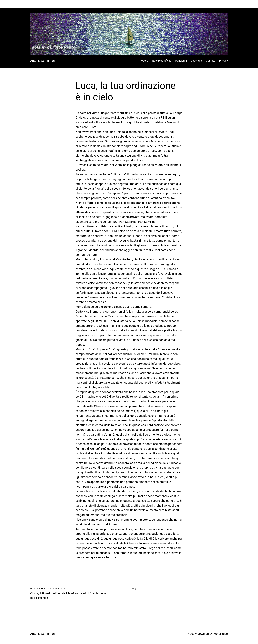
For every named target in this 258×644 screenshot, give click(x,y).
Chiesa (34, 593)
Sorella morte (98, 593)
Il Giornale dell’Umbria (52, 593)
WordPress (221, 634)
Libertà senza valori (78, 593)
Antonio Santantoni (43, 61)
